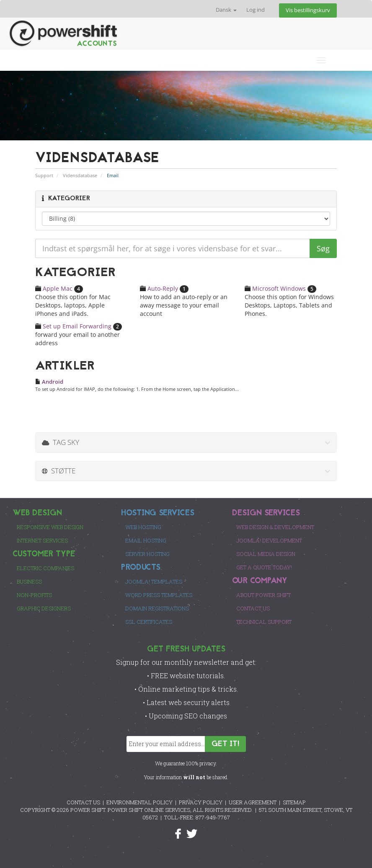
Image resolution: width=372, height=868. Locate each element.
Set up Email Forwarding (79, 326)
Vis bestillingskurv (308, 10)
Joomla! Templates (154, 581)
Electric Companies (45, 568)
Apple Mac (59, 288)
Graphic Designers (44, 608)
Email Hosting (146, 540)
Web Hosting (143, 527)
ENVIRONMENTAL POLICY (139, 802)
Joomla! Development (269, 540)
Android (49, 382)
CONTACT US (83, 802)
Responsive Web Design (50, 527)
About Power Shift (263, 595)
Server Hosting (147, 554)
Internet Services (42, 540)
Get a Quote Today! (264, 567)
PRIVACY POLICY (201, 802)
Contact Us (253, 608)
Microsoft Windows (280, 288)
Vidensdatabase (80, 175)
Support (44, 175)
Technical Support (264, 622)
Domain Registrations (157, 608)
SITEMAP (294, 802)
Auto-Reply (164, 288)
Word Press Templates (159, 595)
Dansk (226, 10)
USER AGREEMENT (253, 802)
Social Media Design (266, 554)
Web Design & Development (275, 527)
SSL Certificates (149, 622)
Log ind (256, 10)
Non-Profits (34, 595)
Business (29, 581)
